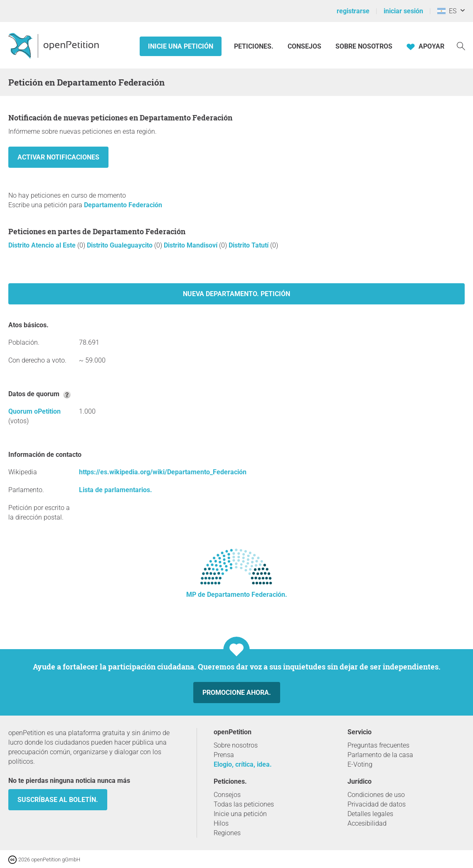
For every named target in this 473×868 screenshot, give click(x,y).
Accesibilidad (367, 823)
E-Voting (360, 764)
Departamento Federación (123, 205)
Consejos (304, 46)
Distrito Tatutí (249, 245)
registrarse (353, 11)
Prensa (224, 755)
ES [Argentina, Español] (447, 11)
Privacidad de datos (377, 804)
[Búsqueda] (461, 45)
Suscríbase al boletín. (58, 800)
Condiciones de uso (376, 795)
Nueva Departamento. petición (236, 294)
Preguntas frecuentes (378, 745)
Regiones (227, 833)
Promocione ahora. (237, 693)
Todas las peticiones (244, 804)
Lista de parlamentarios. (116, 490)
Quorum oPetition (34, 411)
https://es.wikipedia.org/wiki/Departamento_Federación (163, 472)
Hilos (221, 823)
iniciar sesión (403, 11)
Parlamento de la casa (380, 755)
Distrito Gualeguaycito (121, 245)
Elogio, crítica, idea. (243, 764)
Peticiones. (255, 46)
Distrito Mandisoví (191, 245)
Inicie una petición (181, 46)
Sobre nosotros (364, 46)
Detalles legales (370, 814)
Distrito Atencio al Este (43, 245)
